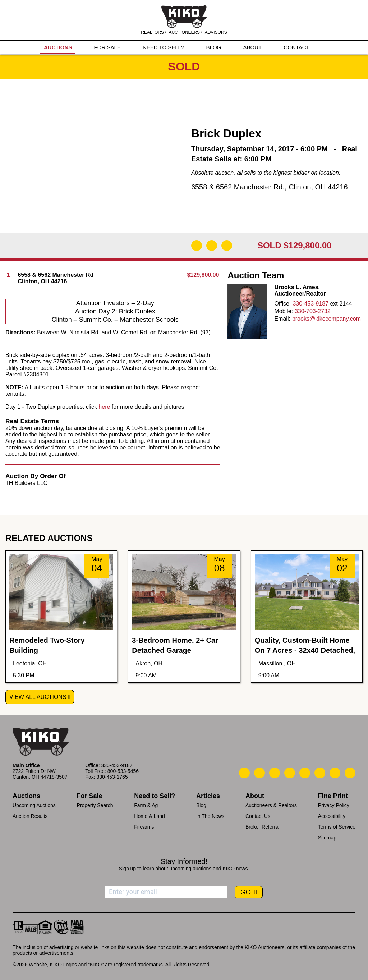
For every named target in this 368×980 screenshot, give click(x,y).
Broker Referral (263, 827)
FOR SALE (107, 47)
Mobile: (284, 311)
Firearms (144, 827)
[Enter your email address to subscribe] (166, 892)
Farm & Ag (146, 805)
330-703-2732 (313, 311)
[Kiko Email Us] (259, 773)
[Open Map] (212, 246)
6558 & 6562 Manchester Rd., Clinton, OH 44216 (270, 187)
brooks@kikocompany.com (326, 319)
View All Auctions (38, 697)
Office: (282, 304)
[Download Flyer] (197, 246)
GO (247, 892)
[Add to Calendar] (227, 246)
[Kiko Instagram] (350, 773)
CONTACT (296, 47)
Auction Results (30, 816)
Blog (201, 805)
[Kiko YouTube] (335, 773)
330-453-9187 (310, 304)
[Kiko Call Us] (244, 773)
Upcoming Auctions (34, 805)
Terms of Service (337, 827)
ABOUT (252, 47)
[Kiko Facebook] (290, 773)
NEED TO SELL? (163, 47)
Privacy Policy (334, 805)
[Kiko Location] (275, 773)
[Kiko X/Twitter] (320, 773)
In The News (210, 816)
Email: (282, 319)
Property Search (95, 805)
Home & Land (149, 816)
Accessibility (332, 816)
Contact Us (258, 816)
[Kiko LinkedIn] (305, 773)
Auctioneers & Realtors (271, 805)
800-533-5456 (123, 771)
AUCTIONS (58, 47)
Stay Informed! (184, 861)
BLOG (214, 47)
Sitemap (327, 838)
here (104, 407)
